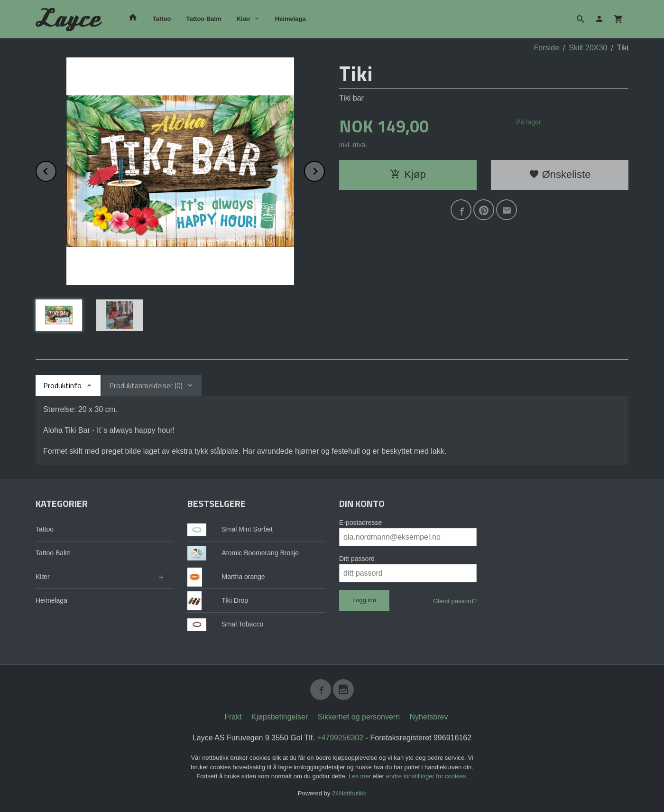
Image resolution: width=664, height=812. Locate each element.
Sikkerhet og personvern (359, 717)
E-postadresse (360, 523)
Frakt (233, 717)
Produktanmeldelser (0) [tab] (146, 385)
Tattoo (162, 19)
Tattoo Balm (204, 19)
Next (324, 170)
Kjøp (408, 174)
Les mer (361, 776)
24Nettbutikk (349, 793)
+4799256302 (340, 738)
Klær (244, 19)
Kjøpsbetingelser (280, 717)
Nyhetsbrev (429, 717)
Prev (56, 170)
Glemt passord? (455, 601)
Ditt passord (357, 559)
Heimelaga (290, 19)
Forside (547, 48)
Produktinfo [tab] (62, 385)
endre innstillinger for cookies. (427, 776)
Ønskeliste (560, 174)
